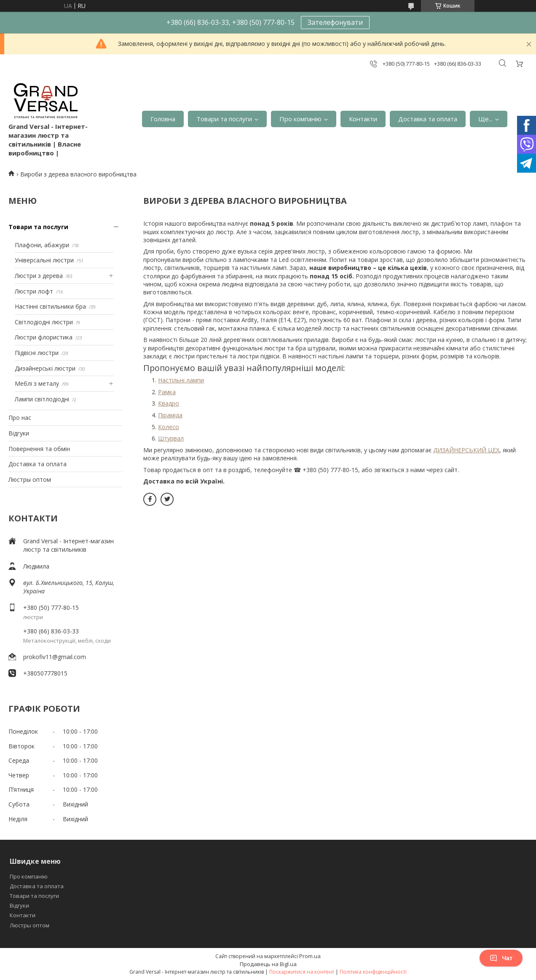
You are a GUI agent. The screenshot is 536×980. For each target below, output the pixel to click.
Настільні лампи (181, 380)
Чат (501, 958)
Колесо (169, 427)
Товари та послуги (224, 119)
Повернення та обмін (39, 449)
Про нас (20, 418)
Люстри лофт (34, 291)
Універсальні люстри (44, 260)
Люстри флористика (44, 337)
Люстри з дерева (39, 276)
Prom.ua (310, 956)
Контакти (363, 119)
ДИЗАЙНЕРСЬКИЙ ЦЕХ (466, 450)
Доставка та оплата (428, 119)
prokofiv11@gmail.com (55, 657)
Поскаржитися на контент (302, 972)
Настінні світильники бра (50, 306)
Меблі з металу (37, 383)
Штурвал (171, 438)
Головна (163, 119)
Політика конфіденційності (373, 972)
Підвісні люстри (37, 353)
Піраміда (170, 415)
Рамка (167, 392)
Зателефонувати (335, 22)
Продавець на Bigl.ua (268, 964)
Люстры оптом (30, 479)
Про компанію (300, 119)
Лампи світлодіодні (42, 399)
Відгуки (19, 433)
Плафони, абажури (42, 245)
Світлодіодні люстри (44, 322)
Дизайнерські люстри (45, 368)
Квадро (169, 403)
